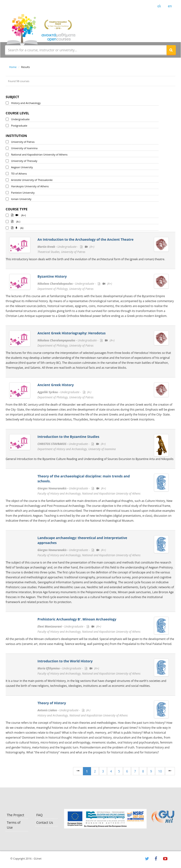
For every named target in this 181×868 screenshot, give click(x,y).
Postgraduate (19, 126)
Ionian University (21, 199)
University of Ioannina (24, 148)
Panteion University (23, 193)
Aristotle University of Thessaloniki (32, 180)
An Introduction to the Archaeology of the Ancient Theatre (86, 239)
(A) (17, 228)
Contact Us (45, 822)
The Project (15, 815)
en (170, 6)
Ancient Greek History (56, 385)
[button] (171, 50)
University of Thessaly (24, 161)
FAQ (39, 815)
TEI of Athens (19, 174)
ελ (159, 6)
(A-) (16, 221)
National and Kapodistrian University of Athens (39, 154)
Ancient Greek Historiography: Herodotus (72, 333)
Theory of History (52, 703)
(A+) (19, 215)
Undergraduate (20, 119)
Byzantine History (52, 276)
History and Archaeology (26, 103)
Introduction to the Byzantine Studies (68, 437)
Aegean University (22, 167)
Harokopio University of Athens (30, 186)
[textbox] (86, 50)
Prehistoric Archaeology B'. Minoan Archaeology (77, 619)
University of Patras (23, 142)
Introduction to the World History (65, 661)
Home (13, 67)
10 (160, 771)
